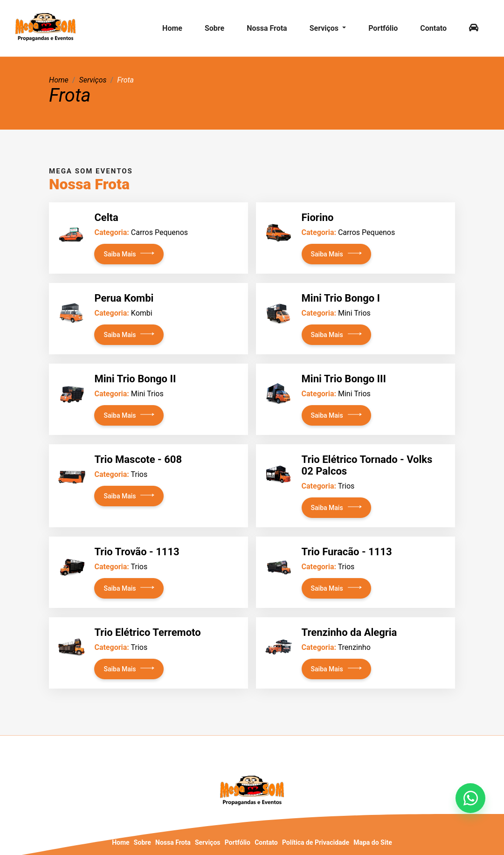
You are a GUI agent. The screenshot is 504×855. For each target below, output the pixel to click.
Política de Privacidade (316, 842)
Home (172, 28)
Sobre (214, 28)
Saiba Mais (120, 254)
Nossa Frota (267, 28)
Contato (433, 28)
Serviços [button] (325, 28)
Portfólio (383, 28)
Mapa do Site (373, 842)
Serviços (208, 842)
